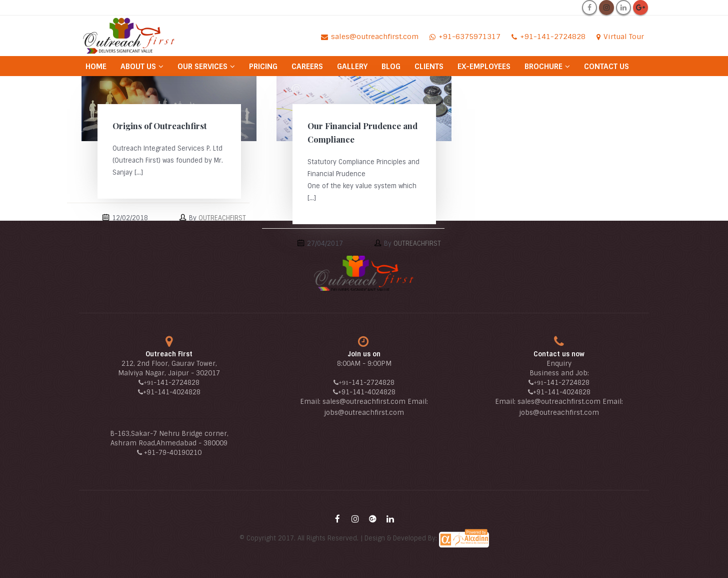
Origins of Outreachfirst (160, 126)
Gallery (352, 67)
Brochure (543, 67)
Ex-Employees (484, 67)
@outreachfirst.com (371, 413)
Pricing (263, 67)
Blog (391, 67)
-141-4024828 (177, 392)
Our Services (202, 67)
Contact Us (606, 67)
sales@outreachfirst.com (364, 402)
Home (96, 67)
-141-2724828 (176, 383)
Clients (429, 67)
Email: (311, 402)
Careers (307, 67)
